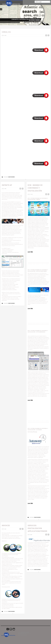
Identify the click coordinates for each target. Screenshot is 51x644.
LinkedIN (11, 629)
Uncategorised (11, 177)
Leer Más (30, 309)
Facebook (8, 629)
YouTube (14, 629)
